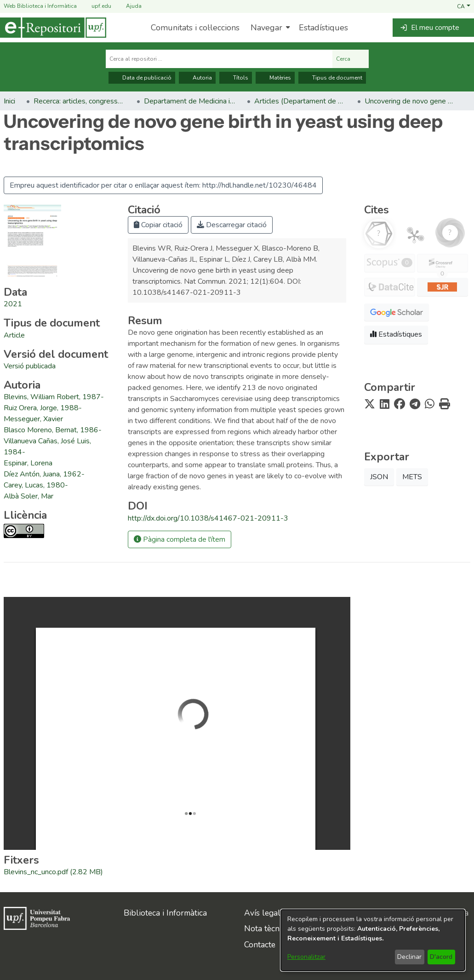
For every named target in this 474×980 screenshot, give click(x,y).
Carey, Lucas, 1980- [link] (36, 485)
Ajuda (128, 6)
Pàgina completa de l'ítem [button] (180, 539)
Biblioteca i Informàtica (165, 913)
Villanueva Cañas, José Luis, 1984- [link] (47, 447)
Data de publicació (142, 78)
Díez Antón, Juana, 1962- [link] (44, 474)
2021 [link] (13, 304)
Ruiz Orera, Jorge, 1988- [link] (43, 408)
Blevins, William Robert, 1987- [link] (54, 397)
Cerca (351, 59)
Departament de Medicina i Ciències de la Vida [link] (190, 101)
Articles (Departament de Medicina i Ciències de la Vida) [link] (300, 101)
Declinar (409, 957)
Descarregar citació (232, 225)
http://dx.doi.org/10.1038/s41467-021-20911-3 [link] (208, 518)
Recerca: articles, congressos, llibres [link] (80, 101)
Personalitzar (306, 957)
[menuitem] (269, 28)
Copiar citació (158, 225)
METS (412, 477)
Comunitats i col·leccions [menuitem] (195, 28)
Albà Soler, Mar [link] (29, 496)
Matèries (275, 78)
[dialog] (373, 940)
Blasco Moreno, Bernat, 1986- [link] (53, 430)
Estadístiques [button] (396, 334)
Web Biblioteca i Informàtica (40, 6)
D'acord (441, 957)
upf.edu (96, 6)
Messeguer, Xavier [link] (33, 419)
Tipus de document (332, 78)
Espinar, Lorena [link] (28, 463)
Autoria (197, 78)
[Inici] (53, 28)
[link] (14, 335)
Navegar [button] (266, 28)
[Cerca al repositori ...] (219, 59)
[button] (464, 6)
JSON (379, 477)
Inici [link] (9, 101)
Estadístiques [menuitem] (323, 28)
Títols (236, 78)
